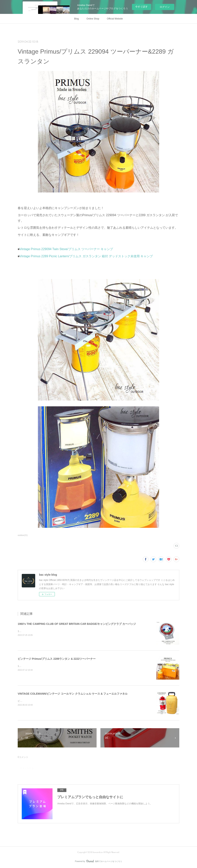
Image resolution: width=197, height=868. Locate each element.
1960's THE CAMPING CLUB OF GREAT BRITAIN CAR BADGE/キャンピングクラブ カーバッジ (77, 624)
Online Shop (93, 19)
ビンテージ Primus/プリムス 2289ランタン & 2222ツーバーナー (57, 659)
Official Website (115, 19)
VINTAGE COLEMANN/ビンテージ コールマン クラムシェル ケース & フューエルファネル (73, 694)
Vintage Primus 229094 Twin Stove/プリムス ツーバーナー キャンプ (66, 249)
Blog (77, 19)
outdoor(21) (23, 535)
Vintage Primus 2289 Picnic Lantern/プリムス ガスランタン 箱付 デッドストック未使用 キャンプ (86, 256)
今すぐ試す (141, 7)
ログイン (165, 7)
